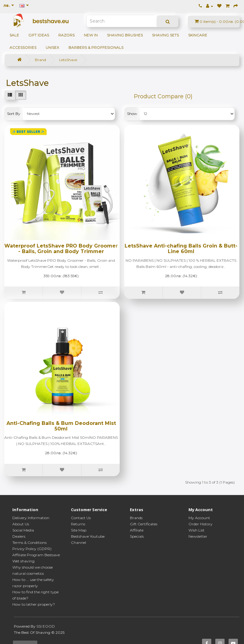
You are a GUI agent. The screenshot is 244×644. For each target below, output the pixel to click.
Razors (66, 35)
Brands (136, 518)
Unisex (52, 47)
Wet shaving (23, 561)
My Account (199, 518)
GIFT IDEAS (39, 35)
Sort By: (14, 114)
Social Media (23, 530)
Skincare (198, 35)
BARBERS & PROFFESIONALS (96, 47)
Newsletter (198, 536)
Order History (201, 524)
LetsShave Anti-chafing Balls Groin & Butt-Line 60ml (181, 249)
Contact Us (81, 518)
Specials (137, 536)
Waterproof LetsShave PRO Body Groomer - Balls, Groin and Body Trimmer (61, 249)
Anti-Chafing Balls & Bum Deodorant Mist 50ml (61, 426)
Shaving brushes (125, 35)
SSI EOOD (46, 626)
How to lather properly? (34, 604)
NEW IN (91, 35)
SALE (14, 35)
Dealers (19, 536)
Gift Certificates (144, 524)
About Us (21, 524)
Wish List (196, 530)
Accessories (23, 47)
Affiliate (137, 530)
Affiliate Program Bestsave (36, 555)
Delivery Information (31, 518)
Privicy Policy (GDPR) (32, 549)
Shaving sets (165, 35)
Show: (133, 114)
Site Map (79, 530)
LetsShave (68, 60)
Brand (40, 60)
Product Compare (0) (163, 96)
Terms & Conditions (29, 542)
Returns (78, 524)
